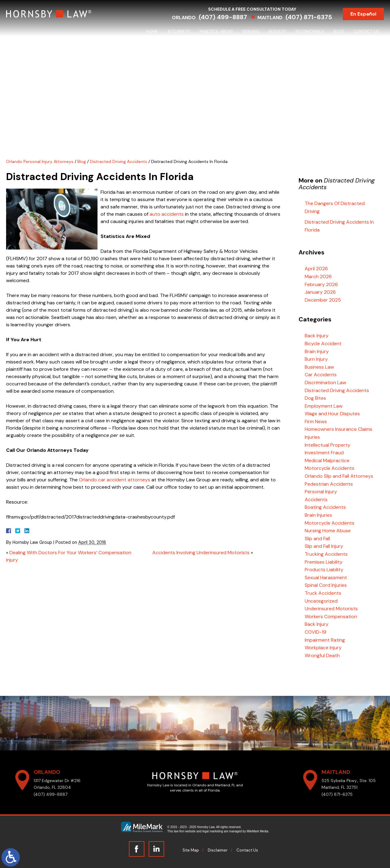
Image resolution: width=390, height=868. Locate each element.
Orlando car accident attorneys (115, 480)
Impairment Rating (325, 640)
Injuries (312, 437)
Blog (339, 31)
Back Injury (317, 336)
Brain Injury (317, 351)
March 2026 (318, 276)
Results (277, 31)
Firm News (316, 422)
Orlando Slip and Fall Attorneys (339, 476)
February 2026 (321, 284)
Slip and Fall (317, 539)
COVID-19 (316, 632)
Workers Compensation (331, 616)
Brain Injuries (318, 515)
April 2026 (316, 269)
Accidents (316, 500)
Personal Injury (321, 492)
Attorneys (179, 31)
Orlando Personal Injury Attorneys (40, 161)
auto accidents (167, 214)
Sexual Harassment (326, 577)
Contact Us (366, 31)
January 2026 (320, 292)
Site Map (191, 850)
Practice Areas (216, 31)
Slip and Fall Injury (324, 546)
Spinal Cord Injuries (326, 585)
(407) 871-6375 (309, 17)
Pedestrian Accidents (329, 484)
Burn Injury (316, 359)
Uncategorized (321, 601)
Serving (251, 31)
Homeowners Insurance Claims (339, 429)
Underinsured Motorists (331, 609)
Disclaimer (218, 850)
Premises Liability (324, 562)
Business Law (319, 367)
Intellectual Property (328, 445)
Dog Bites (315, 398)
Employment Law (324, 406)
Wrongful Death (322, 655)
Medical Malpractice (327, 461)
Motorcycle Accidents (330, 468)
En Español (363, 14)
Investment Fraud (324, 453)
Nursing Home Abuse (328, 531)
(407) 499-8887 (223, 17)
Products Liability (324, 570)
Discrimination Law (325, 383)
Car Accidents (321, 375)
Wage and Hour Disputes (332, 414)
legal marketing (213, 831)
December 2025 (323, 300)
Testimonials (310, 31)
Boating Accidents (325, 507)
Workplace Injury (323, 648)
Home (152, 31)
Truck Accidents (323, 593)
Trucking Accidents (326, 554)
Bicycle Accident (323, 344)
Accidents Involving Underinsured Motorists (201, 553)
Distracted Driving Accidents (119, 161)
